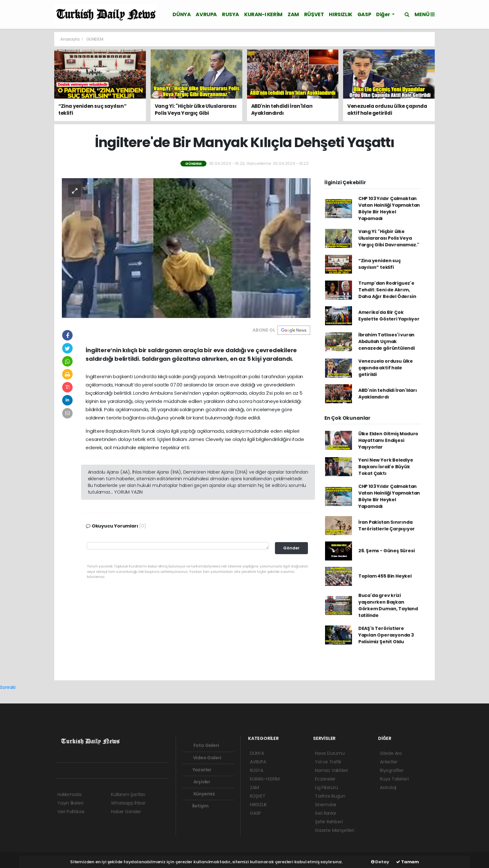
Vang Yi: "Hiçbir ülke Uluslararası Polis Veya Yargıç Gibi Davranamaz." (389, 238)
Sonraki (8, 687)
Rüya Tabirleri (394, 779)
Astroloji (388, 787)
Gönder (291, 548)
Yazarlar (198, 770)
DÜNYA (182, 14)
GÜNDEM (95, 39)
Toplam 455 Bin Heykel (385, 576)
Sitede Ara (391, 753)
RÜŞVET (314, 14)
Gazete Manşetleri (335, 830)
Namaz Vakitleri (331, 770)
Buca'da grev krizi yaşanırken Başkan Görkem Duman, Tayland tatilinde (388, 605)
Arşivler (197, 782)
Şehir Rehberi (329, 822)
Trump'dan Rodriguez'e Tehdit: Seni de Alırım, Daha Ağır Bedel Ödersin (387, 290)
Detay (380, 862)
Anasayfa (70, 39)
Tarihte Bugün (330, 796)
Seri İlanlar (326, 813)
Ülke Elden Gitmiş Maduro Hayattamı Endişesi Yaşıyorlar (388, 440)
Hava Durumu (330, 753)
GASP (364, 14)
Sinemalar (326, 805)
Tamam (407, 862)
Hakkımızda (69, 794)
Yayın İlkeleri (70, 803)
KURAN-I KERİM (263, 14)
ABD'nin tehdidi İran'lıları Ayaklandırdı (388, 394)
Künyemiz (200, 794)
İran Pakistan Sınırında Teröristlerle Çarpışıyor (387, 525)
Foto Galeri (202, 745)
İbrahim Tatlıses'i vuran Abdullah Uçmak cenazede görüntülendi (387, 341)
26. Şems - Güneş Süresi (387, 551)
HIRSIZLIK (340, 14)
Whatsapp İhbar (128, 803)
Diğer (383, 14)
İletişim (197, 806)
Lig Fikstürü (326, 787)
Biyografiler (392, 770)
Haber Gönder (126, 812)
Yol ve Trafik (328, 762)
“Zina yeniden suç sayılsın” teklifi (380, 264)
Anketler (389, 762)
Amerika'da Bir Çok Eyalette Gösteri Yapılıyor (389, 316)
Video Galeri (203, 758)
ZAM (293, 14)
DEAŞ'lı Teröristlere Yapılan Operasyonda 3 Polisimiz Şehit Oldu (386, 635)
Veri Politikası (71, 812)
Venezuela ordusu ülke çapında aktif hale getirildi (386, 368)
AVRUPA (206, 14)
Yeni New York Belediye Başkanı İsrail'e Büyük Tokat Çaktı (386, 467)
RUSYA (231, 14)
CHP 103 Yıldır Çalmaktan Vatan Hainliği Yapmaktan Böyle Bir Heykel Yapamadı (389, 208)
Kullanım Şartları (128, 794)
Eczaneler (325, 779)
